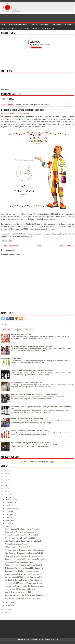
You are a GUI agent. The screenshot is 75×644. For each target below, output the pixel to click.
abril (7, 524)
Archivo (29, 330)
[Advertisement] (37, 16)
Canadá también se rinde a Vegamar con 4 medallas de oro (32, 371)
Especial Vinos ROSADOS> (31, 28)
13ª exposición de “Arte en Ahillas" (18, 547)
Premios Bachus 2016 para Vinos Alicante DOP (22, 535)
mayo (8, 521)
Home (4, 105)
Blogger (51, 462)
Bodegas (68, 24)
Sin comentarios (23, 113)
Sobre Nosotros (48, 28)
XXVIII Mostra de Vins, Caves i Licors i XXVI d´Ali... (23, 529)
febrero (9, 602)
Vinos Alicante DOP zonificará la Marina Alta (21, 589)
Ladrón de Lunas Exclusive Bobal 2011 (19, 592)
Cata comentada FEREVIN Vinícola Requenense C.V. (23, 577)
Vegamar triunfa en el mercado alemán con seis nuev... (25, 586)
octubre (9, 506)
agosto (8, 512)
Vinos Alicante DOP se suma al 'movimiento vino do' (24, 583)
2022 (6, 479)
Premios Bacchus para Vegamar (17, 544)
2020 (6, 485)
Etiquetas (18, 330)
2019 (6, 488)
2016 (6, 497)
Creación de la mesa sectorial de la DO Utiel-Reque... (24, 598)
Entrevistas (57, 24)
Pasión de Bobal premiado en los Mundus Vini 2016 (24, 565)
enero (8, 605)
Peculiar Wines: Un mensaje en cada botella (21, 532)
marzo (8, 527)
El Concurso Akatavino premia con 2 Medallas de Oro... (25, 568)
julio (7, 515)
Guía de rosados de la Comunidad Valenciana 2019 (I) (30, 431)
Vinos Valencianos (36, 639)
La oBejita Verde (17, 359)
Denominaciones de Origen (20, 24)
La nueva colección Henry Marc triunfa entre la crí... (23, 574)
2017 (6, 494)
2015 (6, 609)
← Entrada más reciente (10, 246)
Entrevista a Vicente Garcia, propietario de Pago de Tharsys (32, 347)
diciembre (9, 500)
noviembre (10, 503)
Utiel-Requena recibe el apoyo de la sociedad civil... (24, 541)
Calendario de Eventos (9, 28)
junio (8, 518)
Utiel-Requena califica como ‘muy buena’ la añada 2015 (25, 553)
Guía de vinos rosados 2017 (21, 335)
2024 (6, 473)
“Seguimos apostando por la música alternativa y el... (24, 556)
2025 (6, 470)
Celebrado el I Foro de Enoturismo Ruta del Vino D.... (24, 580)
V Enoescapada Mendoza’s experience (19, 562)
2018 (6, 491)
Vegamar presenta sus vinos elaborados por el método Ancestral (34, 395)
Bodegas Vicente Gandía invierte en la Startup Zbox (29, 419)
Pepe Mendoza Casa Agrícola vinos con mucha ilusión (30, 443)
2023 (6, 476)
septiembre (10, 509)
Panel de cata (45, 24)
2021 (6, 482)
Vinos (35, 24)
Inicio (4, 24)
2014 (6, 612)
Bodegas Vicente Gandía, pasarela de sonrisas (23, 110)
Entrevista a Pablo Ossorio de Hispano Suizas (27, 383)
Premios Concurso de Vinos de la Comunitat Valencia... (25, 550)
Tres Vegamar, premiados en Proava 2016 (20, 538)
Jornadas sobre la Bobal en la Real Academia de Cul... (24, 595)
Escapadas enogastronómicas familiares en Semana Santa (26, 559)
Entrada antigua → (66, 246)
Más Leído (7, 330)
